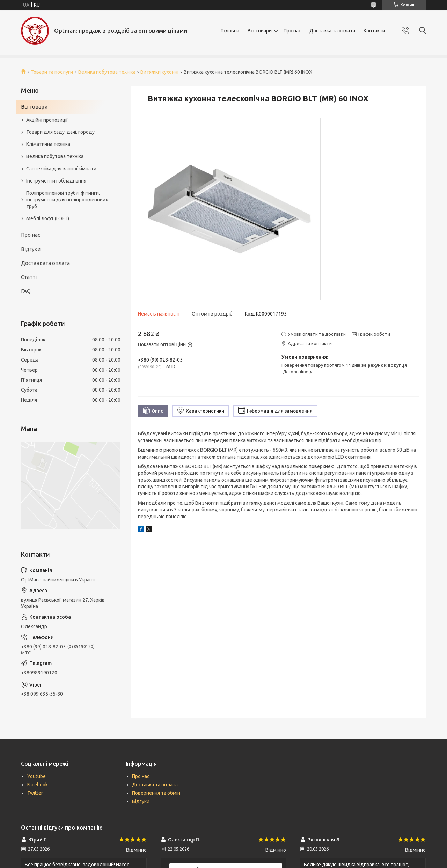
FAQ (26, 291)
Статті (29, 277)
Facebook (38, 785)
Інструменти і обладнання (56, 181)
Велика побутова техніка (107, 72)
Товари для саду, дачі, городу (60, 132)
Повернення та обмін (156, 793)
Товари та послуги (52, 72)
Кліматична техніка (48, 144)
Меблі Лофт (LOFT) (48, 218)
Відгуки (31, 249)
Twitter (35, 793)
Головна (230, 31)
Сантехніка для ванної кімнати (61, 169)
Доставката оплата (45, 263)
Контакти (374, 31)
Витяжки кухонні (159, 72)
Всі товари (260, 31)
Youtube (36, 776)
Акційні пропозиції (47, 120)
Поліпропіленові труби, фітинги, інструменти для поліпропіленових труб (67, 200)
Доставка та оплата (332, 31)
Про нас (292, 31)
